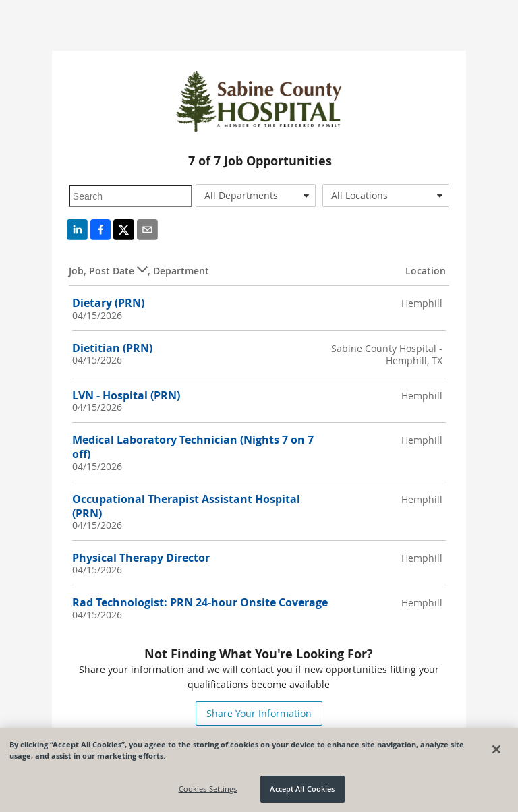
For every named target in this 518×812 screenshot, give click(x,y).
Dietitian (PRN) (112, 348)
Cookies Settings (208, 789)
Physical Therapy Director (141, 558)
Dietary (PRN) (108, 303)
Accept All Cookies (302, 789)
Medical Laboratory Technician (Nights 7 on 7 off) (193, 447)
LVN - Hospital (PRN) (126, 395)
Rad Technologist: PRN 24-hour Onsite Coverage (200, 602)
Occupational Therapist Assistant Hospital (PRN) (186, 506)
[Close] (496, 749)
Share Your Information (259, 713)
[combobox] (256, 196)
